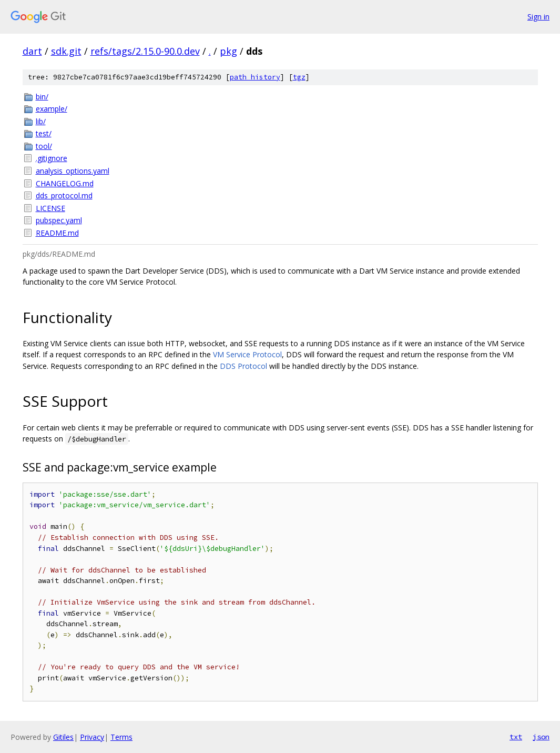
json (541, 737)
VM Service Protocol (247, 354)
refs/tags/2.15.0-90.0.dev (145, 51)
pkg (228, 51)
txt (516, 737)
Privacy (92, 737)
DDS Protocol (243, 366)
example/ (52, 109)
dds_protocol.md (64, 195)
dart (32, 51)
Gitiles (63, 737)
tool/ (44, 146)
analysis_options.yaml (73, 171)
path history (255, 77)
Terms (121, 737)
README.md (57, 233)
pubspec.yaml (59, 220)
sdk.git (66, 51)
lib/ (41, 121)
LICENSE (50, 208)
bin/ (42, 97)
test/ (44, 133)
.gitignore (52, 158)
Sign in (538, 17)
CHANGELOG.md (65, 183)
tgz (299, 77)
